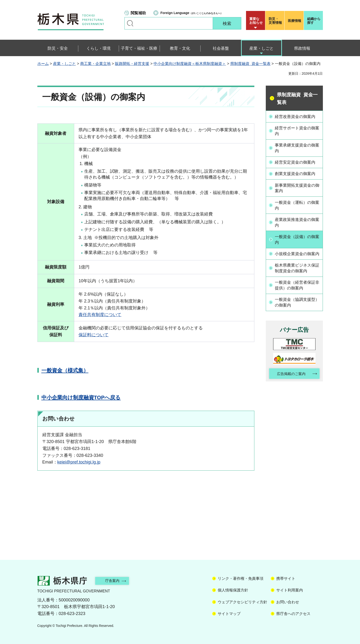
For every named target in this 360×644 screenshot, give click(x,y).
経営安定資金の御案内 (297, 162)
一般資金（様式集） (65, 370)
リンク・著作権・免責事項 (241, 578)
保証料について (94, 335)
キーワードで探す (130, 23)
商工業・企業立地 (95, 64)
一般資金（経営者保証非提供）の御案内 (297, 291)
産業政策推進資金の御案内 (297, 222)
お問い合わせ (288, 602)
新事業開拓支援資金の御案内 (297, 188)
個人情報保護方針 (233, 590)
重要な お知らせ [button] (256, 21)
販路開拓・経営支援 (132, 64)
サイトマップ (229, 614)
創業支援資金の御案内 (297, 173)
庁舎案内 (115, 581)
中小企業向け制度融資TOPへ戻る (81, 398)
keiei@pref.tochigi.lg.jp (79, 462)
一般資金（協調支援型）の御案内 (295, 308)
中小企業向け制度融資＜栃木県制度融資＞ (190, 64)
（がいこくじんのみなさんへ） (191, 13)
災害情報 (276, 21)
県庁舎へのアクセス (293, 614)
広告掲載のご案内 (290, 380)
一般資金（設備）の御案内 (297, 239)
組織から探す (314, 21)
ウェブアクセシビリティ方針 (242, 602)
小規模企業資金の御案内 (297, 256)
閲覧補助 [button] (138, 13)
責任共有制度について (100, 315)
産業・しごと (64, 64)
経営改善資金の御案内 (297, 116)
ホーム (43, 64)
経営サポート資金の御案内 (297, 131)
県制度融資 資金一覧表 (250, 64)
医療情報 (295, 21)
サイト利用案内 (290, 590)
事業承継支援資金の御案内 (297, 148)
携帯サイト (286, 578)
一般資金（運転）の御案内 (297, 205)
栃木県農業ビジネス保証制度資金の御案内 (297, 274)
